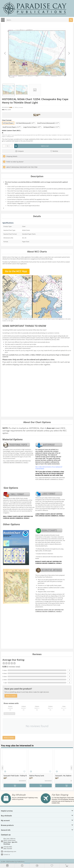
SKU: (3, 110)
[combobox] (39, 20)
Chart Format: (7, 120)
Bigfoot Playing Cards (37, 776)
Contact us (7, 854)
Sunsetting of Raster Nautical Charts (31, 336)
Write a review (19, 107)
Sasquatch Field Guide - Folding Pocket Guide (15, 776)
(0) (13, 107)
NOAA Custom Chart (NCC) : (12, 130)
